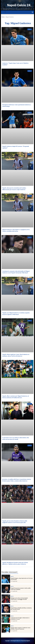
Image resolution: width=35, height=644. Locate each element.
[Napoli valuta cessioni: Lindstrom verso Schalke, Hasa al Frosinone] (6, 628)
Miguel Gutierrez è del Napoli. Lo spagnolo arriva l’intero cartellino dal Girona (16, 230)
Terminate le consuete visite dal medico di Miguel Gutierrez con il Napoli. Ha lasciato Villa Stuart (16, 272)
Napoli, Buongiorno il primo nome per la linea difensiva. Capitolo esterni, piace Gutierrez (15, 563)
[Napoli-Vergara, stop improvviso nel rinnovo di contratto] (6, 579)
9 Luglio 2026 (14, 581)
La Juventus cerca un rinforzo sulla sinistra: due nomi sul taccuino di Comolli (16, 438)
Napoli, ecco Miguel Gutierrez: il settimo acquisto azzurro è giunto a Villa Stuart (16, 314)
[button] (5, 12)
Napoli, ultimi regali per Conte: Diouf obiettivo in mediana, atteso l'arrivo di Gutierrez (16, 355)
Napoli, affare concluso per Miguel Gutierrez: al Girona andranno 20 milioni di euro (15, 397)
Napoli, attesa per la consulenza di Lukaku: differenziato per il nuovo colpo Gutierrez (14, 189)
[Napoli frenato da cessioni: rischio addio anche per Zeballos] (6, 589)
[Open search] (32, 12)
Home (3, 17)
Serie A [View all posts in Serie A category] (12, 576)
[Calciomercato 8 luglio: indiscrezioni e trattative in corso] (6, 618)
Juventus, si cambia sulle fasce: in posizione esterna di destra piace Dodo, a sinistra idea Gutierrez (17, 480)
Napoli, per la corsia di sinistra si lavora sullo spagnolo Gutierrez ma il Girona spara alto (15, 522)
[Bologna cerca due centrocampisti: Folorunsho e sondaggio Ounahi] (6, 599)
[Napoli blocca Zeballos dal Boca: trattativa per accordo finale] (6, 609)
